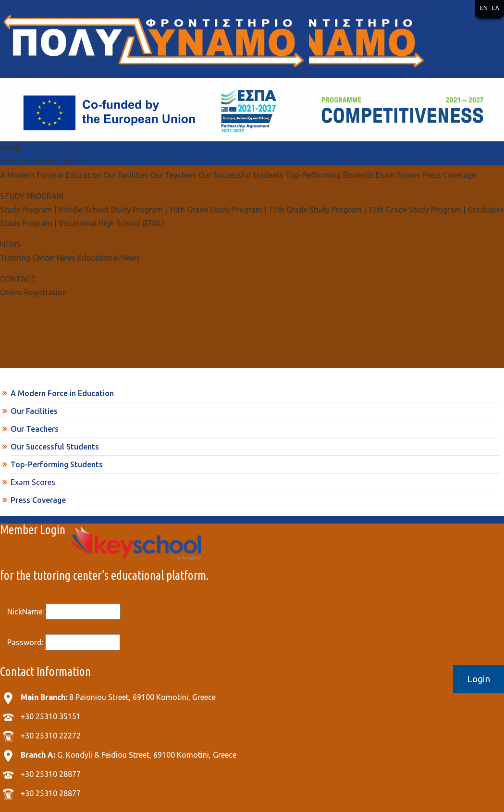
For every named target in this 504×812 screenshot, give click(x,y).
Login (479, 679)
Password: (64, 642)
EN (484, 8)
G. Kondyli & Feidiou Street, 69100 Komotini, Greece (129, 755)
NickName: (64, 612)
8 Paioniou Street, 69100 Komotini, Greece (118, 697)
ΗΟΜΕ (11, 148)
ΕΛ (496, 8)
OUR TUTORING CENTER (44, 162)
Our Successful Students (55, 447)
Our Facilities (34, 411)
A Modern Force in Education (62, 393)
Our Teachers (35, 429)
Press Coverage (38, 500)
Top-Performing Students (57, 464)
